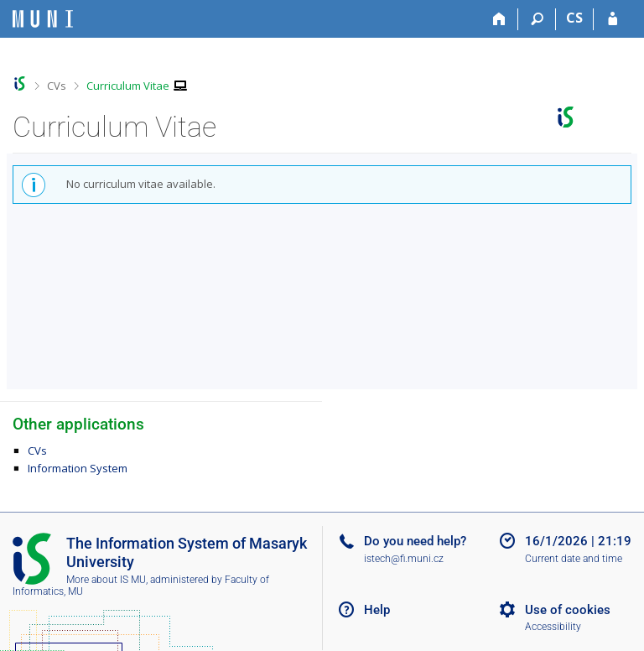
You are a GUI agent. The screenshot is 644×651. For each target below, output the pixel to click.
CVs (57, 86)
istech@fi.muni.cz (404, 559)
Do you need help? (415, 541)
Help (377, 610)
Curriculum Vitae (128, 86)
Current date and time (574, 559)
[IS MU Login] (613, 19)
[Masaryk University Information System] (43, 19)
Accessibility (553, 627)
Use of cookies (568, 610)
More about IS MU (106, 580)
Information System (78, 468)
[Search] (537, 19)
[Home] (499, 19)
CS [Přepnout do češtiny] (574, 18)
